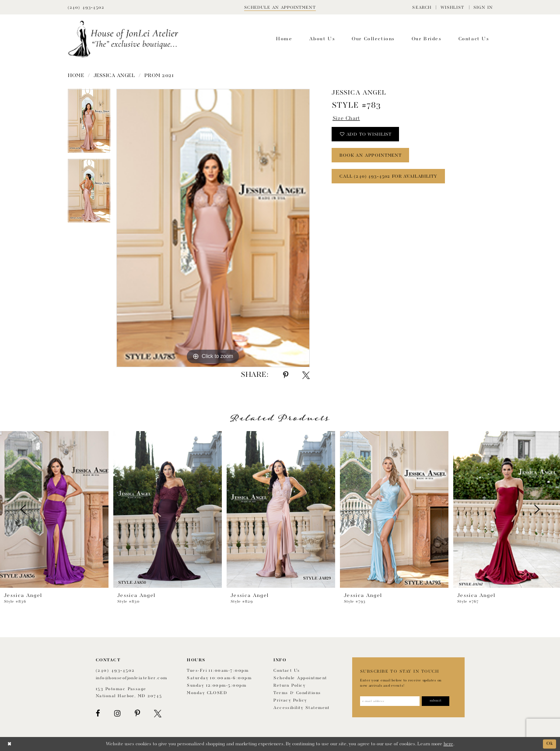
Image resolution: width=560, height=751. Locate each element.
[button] (422, 7)
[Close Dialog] (9, 744)
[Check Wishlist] (452, 7)
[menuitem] (422, 7)
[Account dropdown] (483, 7)
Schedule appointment (300, 678)
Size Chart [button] (346, 119)
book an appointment (371, 156)
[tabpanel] (89, 124)
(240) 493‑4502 (115, 671)
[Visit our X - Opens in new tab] (158, 714)
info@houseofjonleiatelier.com (132, 678)
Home (76, 76)
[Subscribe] (436, 701)
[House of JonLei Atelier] (123, 39)
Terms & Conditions (297, 693)
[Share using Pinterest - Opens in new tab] (286, 375)
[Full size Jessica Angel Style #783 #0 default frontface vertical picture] (213, 228)
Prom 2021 (159, 76)
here (448, 744)
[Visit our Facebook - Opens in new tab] (98, 714)
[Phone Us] (86, 7)
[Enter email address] (390, 701)
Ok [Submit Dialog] (549, 744)
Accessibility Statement (302, 708)
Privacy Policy (290, 700)
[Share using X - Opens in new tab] (306, 375)
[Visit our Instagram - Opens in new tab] (117, 714)
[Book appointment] (280, 7)
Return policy (289, 686)
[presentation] (54, 509)
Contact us (287, 671)
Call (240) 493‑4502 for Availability (388, 177)
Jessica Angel (114, 76)
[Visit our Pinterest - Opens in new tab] (137, 714)
